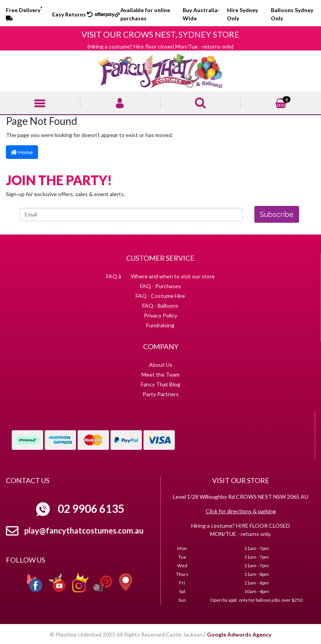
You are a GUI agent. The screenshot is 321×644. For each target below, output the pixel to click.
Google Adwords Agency (239, 634)
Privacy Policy (160, 315)
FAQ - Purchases (160, 286)
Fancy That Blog (160, 384)
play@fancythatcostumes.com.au (84, 530)
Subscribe (277, 214)
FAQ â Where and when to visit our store (160, 276)
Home (22, 152)
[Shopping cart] (281, 102)
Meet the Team (160, 374)
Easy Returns (72, 14)
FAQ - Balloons (160, 306)
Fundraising (160, 325)
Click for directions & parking (241, 511)
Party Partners (161, 394)
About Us (161, 365)
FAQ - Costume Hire (160, 296)
